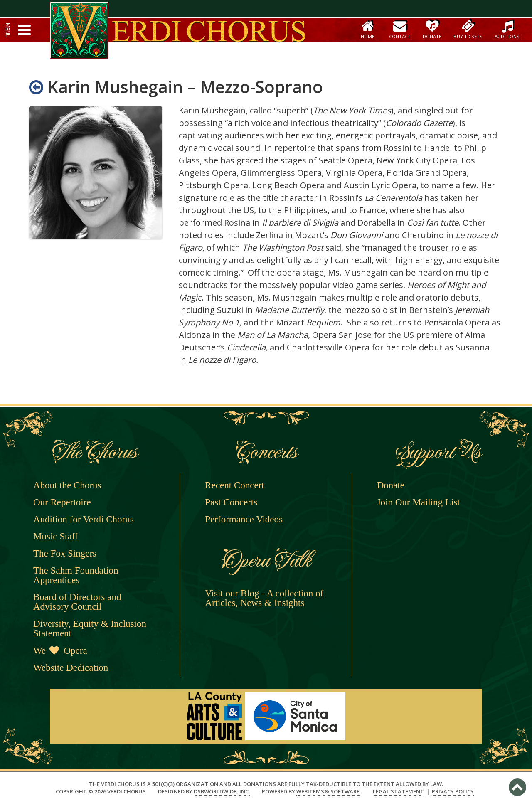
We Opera (60, 651)
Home (368, 29)
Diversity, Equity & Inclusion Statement (90, 628)
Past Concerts (231, 502)
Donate (432, 29)
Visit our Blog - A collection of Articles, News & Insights (264, 598)
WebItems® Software (328, 791)
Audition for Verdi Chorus (84, 519)
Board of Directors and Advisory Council (77, 602)
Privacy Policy (453, 792)
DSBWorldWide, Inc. (222, 791)
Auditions (507, 29)
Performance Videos (244, 519)
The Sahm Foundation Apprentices (76, 575)
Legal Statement (398, 792)
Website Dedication (71, 668)
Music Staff (56, 536)
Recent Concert (234, 485)
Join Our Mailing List (419, 502)
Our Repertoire (62, 502)
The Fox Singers (65, 553)
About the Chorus (67, 485)
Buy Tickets (468, 29)
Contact (400, 29)
